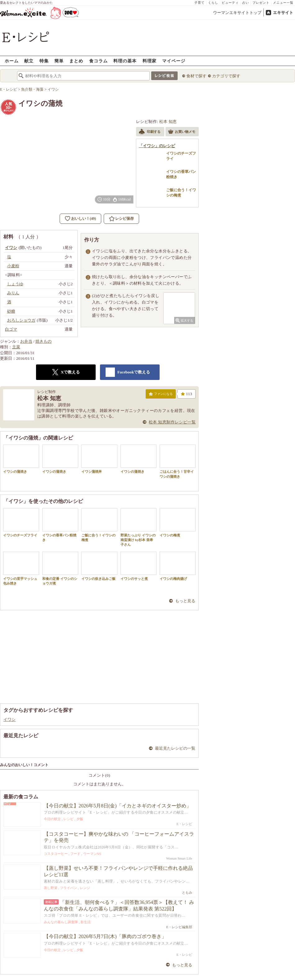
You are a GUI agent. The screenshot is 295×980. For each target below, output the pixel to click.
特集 (44, 61)
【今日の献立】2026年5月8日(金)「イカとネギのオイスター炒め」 (118, 806)
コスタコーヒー (56, 854)
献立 (29, 61)
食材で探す (196, 76)
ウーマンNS (92, 854)
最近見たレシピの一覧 (175, 748)
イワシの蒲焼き (21, 459)
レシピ (68, 819)
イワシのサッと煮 (138, 566)
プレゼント (261, 3)
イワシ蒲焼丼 (99, 459)
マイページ (174, 61)
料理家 (150, 61)
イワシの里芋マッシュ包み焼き (21, 568)
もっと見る (185, 601)
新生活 (86, 922)
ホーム (12, 61)
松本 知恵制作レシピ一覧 (172, 422)
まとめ (76, 61)
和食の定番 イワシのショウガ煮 (60, 568)
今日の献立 (52, 819)
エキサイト (283, 13)
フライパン (68, 888)
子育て (200, 3)
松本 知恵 (168, 122)
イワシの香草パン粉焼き (60, 525)
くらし (213, 3)
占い (246, 3)
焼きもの (43, 341)
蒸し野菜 (51, 888)
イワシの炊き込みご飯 (99, 566)
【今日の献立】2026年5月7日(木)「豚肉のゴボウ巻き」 (105, 936)
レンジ (85, 888)
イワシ (9, 719)
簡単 (59, 61)
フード (75, 854)
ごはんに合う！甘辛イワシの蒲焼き (178, 461)
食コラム (98, 61)
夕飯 (80, 819)
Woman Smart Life (179, 858)
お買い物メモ (182, 132)
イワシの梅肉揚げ (178, 566)
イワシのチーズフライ (21, 523)
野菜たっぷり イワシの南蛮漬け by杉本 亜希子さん (138, 527)
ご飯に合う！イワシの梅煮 (99, 525)
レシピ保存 (125, 219)
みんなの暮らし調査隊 (61, 922)
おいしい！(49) (84, 219)
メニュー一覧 (283, 3)
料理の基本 (125, 61)
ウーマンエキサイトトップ (237, 13)
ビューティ (230, 3)
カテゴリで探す (226, 76)
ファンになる (161, 395)
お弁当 (26, 341)
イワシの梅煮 (178, 523)
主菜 (16, 347)
